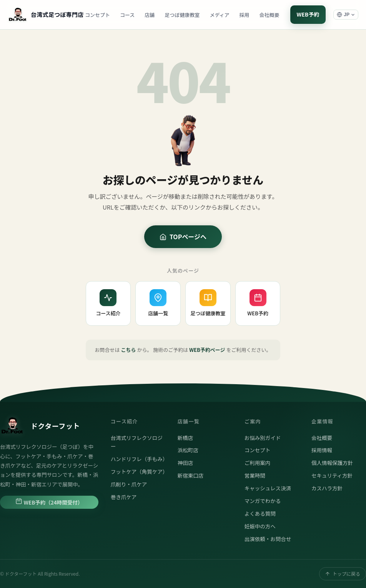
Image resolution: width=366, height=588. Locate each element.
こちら (129, 350)
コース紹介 (108, 303)
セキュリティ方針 (332, 475)
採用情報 (322, 450)
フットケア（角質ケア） (138, 471)
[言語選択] (346, 15)
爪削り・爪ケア (129, 484)
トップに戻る (343, 574)
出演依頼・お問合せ (268, 539)
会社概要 (269, 15)
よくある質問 (260, 513)
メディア (219, 15)
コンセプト (97, 15)
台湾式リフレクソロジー (137, 442)
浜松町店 (188, 450)
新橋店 (185, 438)
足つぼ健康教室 (182, 15)
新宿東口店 (191, 475)
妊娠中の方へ (260, 526)
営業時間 (255, 475)
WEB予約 (308, 14)
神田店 (185, 463)
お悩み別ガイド (263, 438)
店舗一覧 (158, 303)
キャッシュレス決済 (268, 488)
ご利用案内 (258, 463)
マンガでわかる (263, 501)
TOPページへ (183, 237)
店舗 (150, 15)
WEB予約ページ (207, 350)
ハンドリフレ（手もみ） (138, 459)
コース (127, 15)
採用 (244, 15)
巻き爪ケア (124, 497)
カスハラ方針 (327, 488)
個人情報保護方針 (332, 463)
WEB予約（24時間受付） (49, 502)
